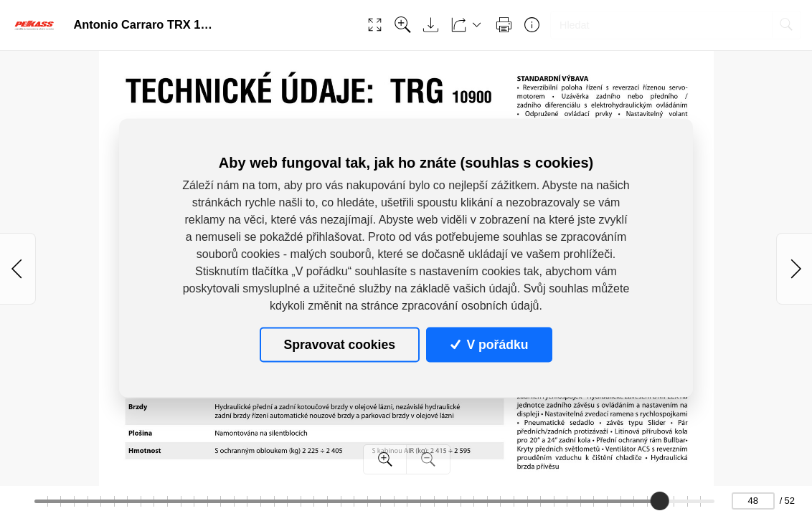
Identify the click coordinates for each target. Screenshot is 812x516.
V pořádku (489, 344)
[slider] (659, 501)
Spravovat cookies (340, 344)
